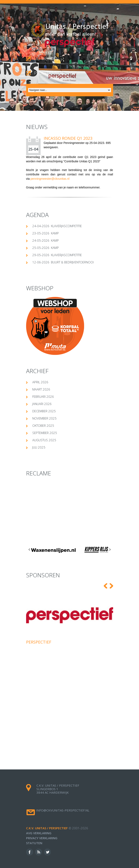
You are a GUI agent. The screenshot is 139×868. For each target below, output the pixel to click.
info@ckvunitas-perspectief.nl (63, 810)
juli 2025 (39, 447)
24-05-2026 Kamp (46, 240)
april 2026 (40, 382)
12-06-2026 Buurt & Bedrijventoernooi (63, 262)
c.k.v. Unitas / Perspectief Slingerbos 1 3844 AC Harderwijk (58, 789)
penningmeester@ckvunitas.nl (50, 179)
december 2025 (44, 411)
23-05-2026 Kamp (46, 233)
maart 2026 (41, 389)
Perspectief (39, 642)
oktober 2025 (43, 426)
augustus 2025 (44, 440)
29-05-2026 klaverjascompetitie (57, 255)
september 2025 (45, 433)
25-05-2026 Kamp (46, 248)
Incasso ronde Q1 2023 (68, 138)
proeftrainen (49, 73)
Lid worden (46, 59)
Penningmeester (74, 143)
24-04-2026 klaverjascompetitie (57, 226)
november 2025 (44, 418)
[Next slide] (110, 550)
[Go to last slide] (29, 550)
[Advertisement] (70, 511)
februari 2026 (43, 397)
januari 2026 (42, 404)
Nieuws (37, 127)
